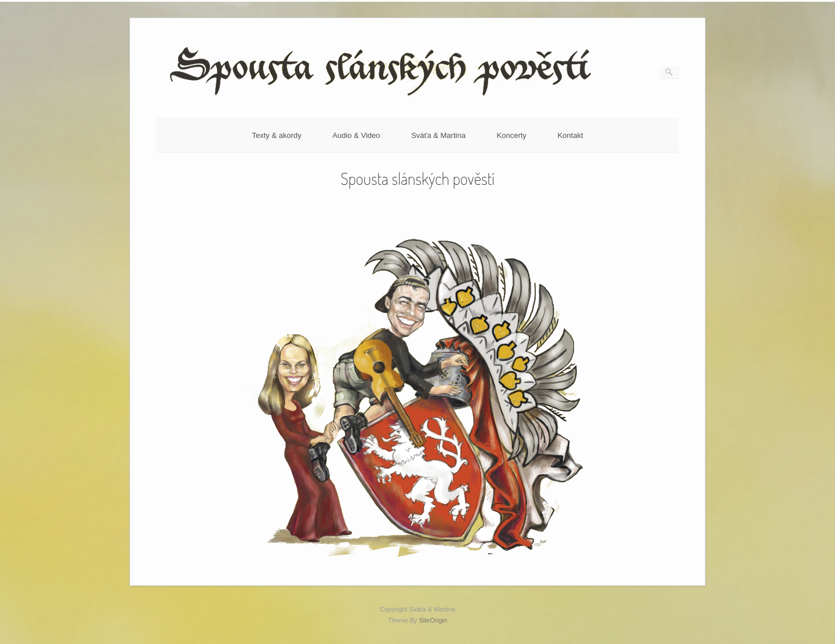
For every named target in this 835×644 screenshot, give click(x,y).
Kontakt (570, 135)
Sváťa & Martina (438, 135)
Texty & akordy (276, 135)
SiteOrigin (433, 620)
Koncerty (512, 135)
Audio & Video (356, 135)
